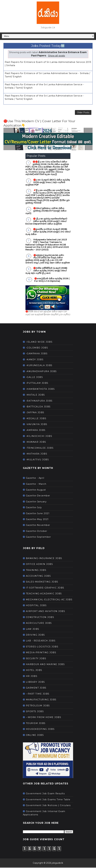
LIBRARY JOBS (35, 683)
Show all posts (56, 56)
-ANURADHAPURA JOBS (41, 372)
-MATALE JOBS (35, 395)
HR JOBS (32, 677)
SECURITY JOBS (36, 659)
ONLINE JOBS (35, 736)
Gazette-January (36, 502)
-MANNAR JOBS (36, 443)
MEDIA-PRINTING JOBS (41, 653)
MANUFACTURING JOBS (41, 700)
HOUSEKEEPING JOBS (40, 730)
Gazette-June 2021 (38, 514)
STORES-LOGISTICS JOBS (42, 647)
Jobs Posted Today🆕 (48, 46)
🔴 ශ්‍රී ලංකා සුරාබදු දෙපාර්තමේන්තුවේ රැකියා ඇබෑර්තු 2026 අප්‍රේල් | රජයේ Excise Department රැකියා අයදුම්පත (46, 222)
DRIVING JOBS (35, 635)
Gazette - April (35, 479)
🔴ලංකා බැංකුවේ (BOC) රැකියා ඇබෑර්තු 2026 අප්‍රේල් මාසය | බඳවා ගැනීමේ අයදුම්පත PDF (48, 183)
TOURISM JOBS (36, 724)
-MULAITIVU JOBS (37, 460)
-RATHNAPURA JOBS (39, 401)
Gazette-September (38, 537)
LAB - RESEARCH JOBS (41, 641)
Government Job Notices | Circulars (48, 806)
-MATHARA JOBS (37, 454)
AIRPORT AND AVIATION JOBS (46, 612)
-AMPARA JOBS (36, 431)
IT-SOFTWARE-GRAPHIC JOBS (45, 588)
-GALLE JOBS (34, 378)
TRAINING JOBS (36, 571)
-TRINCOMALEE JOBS (40, 449)
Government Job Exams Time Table (48, 800)
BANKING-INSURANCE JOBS (44, 559)
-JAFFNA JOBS (35, 413)
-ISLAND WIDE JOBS (39, 342)
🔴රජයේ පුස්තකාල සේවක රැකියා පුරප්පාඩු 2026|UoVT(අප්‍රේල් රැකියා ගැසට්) (46, 211)
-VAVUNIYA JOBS (37, 425)
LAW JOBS (33, 630)
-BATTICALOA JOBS (38, 407)
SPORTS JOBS (35, 712)
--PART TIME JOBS (38, 694)
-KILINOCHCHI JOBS (39, 437)
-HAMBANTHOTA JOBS (40, 390)
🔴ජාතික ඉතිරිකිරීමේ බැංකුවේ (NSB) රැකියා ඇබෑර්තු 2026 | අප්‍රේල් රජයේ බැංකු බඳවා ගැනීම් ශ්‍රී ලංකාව (46, 271)
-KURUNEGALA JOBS (39, 366)
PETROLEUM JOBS (38, 706)
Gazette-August (36, 490)
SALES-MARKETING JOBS (42, 583)
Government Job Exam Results (45, 794)
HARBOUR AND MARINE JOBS (45, 665)
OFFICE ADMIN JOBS (39, 565)
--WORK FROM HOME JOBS (44, 718)
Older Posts (83, 113)
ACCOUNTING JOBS (38, 577)
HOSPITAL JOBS (36, 606)
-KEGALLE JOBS (36, 419)
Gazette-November (38, 526)
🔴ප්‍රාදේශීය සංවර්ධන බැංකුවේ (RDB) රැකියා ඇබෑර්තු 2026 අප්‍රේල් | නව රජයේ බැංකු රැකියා (48, 232)
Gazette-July (34, 508)
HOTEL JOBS (34, 671)
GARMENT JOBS (36, 689)
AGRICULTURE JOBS (39, 624)
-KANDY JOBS (35, 360)
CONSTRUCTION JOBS (40, 618)
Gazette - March (36, 485)
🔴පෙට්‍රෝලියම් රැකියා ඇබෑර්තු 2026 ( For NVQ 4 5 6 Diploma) (52, 280)
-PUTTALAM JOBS (37, 384)
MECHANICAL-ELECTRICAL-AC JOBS (49, 600)
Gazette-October (37, 532)
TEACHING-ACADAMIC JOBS (44, 594)
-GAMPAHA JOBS (37, 354)
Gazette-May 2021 (37, 520)
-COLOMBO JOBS (37, 348)
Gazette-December (38, 496)
